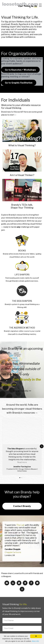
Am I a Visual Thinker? (22, 175)
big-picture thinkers (15, 22)
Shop (40, 624)
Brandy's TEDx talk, (22, 205)
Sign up (22, 601)
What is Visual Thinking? (22, 145)
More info (35, 641)
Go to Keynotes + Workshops (20, 70)
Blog (41, 629)
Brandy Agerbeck (20, 24)
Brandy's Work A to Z (11, 619)
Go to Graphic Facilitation (19, 83)
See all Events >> (22, 391)
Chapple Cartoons (13, 516)
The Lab (20, 489)
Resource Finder (9, 614)
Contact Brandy (22, 470)
